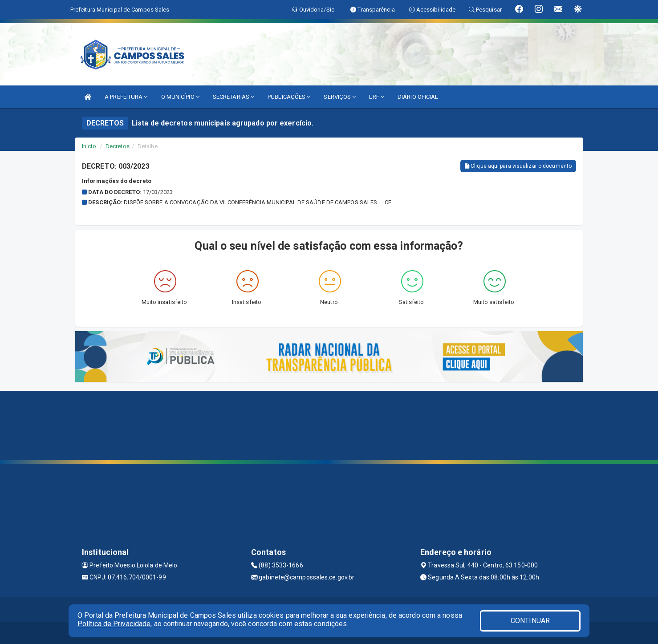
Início (89, 146)
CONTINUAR (530, 621)
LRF (377, 97)
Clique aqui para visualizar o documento (518, 166)
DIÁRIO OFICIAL (418, 97)
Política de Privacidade (114, 624)
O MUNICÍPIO (180, 97)
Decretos (118, 146)
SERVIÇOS (340, 97)
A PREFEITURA (126, 97)
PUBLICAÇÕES (289, 97)
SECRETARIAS (234, 97)
